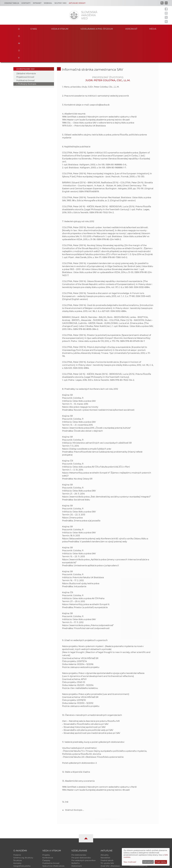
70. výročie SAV (107, 835)
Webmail (48, 3)
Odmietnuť (148, 862)
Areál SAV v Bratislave (110, 838)
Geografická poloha (22, 838)
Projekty (46, 825)
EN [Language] (166, 3)
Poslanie (17, 825)
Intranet (37, 3)
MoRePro (76, 835)
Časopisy (46, 832)
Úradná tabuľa (107, 832)
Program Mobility (79, 841)
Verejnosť (131, 29)
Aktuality (105, 825)
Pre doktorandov (79, 825)
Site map (121, 865)
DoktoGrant (77, 838)
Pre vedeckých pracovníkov (83, 832)
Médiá (155, 29)
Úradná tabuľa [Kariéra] (12, 3)
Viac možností (130, 862)
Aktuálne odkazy (77, 3)
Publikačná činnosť (26, 51)
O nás (34, 29)
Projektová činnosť (25, 47)
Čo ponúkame (107, 841)
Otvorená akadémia (138, 838)
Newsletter (105, 829)
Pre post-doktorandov (81, 829)
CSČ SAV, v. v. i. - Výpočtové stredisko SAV (49, 865)
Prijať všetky (161, 862)
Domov (18, 28)
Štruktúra (18, 832)
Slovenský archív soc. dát (140, 829)
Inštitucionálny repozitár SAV (142, 825)
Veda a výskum (60, 29)
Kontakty (26, 3)
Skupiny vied (60, 3)
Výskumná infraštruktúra (53, 838)
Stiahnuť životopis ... (74, 780)
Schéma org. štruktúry (23, 829)
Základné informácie (26, 44)
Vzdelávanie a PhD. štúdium (97, 29)
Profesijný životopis (27, 54)
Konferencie (48, 829)
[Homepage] (74, 15)
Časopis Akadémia (138, 835)
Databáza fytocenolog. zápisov (143, 832)
